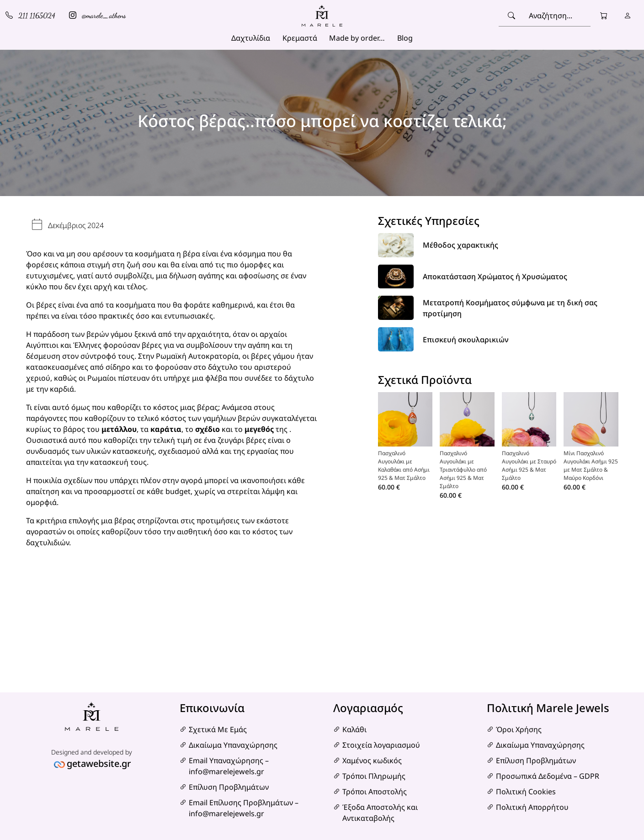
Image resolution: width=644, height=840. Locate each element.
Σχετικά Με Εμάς (218, 729)
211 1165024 (30, 15)
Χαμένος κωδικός (372, 760)
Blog (405, 38)
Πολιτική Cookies (526, 792)
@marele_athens (98, 15)
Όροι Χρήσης (519, 729)
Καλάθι (354, 729)
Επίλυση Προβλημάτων (229, 787)
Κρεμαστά (300, 38)
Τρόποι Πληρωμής (374, 776)
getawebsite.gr (99, 763)
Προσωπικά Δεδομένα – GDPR (548, 776)
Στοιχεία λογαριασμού (381, 745)
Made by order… (357, 38)
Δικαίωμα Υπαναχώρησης (233, 745)
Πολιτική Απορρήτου (532, 807)
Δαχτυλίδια (251, 38)
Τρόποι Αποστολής (375, 792)
